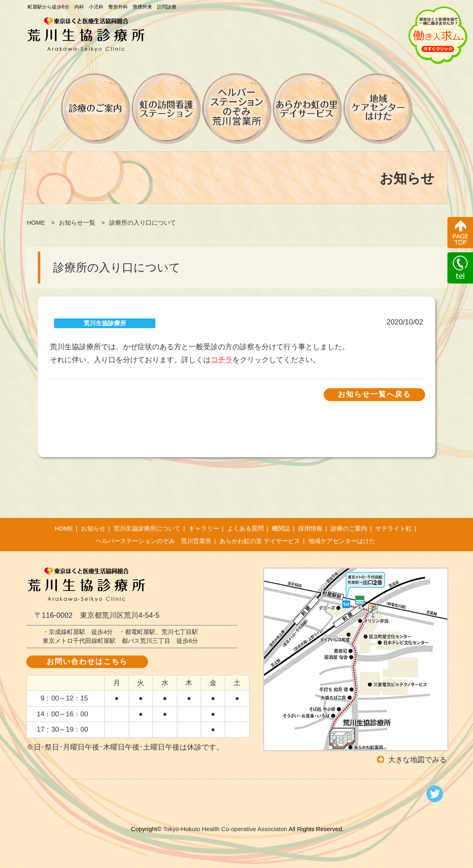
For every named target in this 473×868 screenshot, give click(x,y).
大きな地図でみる (417, 760)
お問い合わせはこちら (87, 662)
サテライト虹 (393, 528)
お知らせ (93, 528)
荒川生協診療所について (147, 528)
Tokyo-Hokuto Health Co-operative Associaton (225, 829)
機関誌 (281, 528)
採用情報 (310, 528)
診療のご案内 (349, 528)
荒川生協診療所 (105, 323)
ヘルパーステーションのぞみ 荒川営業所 (154, 541)
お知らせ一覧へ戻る (374, 394)
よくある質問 (245, 528)
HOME (64, 528)
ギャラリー (204, 528)
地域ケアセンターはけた (342, 541)
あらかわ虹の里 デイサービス (260, 541)
